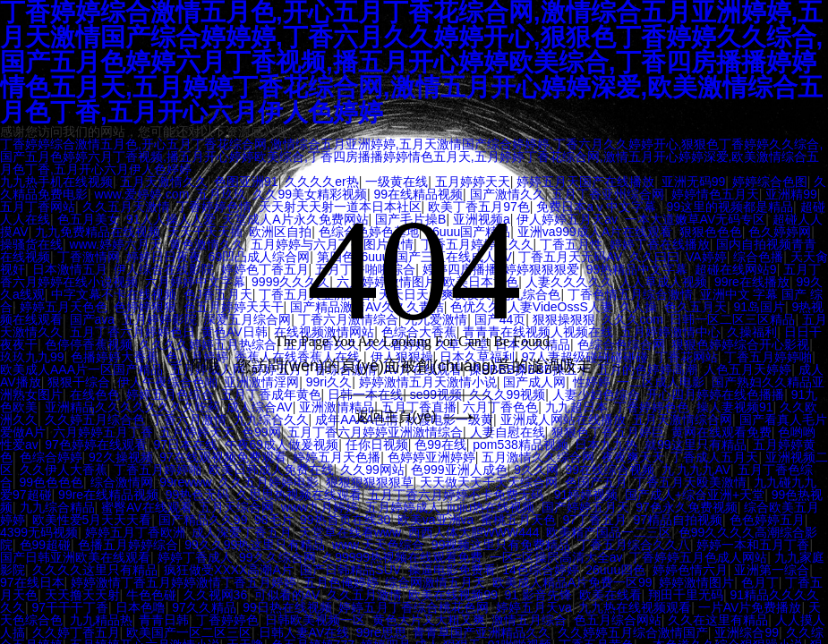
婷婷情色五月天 (715, 194)
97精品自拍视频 (679, 520)
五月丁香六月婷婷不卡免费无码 (457, 495)
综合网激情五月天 (435, 582)
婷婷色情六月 (690, 570)
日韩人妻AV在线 (304, 632)
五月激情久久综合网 (538, 457)
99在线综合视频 (610, 470)
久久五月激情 (364, 595)
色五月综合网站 (618, 620)
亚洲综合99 (747, 632)
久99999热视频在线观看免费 (402, 557)
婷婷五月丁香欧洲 (135, 532)
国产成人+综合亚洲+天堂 (695, 495)
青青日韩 (164, 620)
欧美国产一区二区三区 (189, 632)
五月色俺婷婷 (341, 582)
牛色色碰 (151, 595)
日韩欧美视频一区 (315, 620)
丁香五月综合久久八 (634, 545)
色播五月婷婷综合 (128, 545)
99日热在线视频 (287, 607)
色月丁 (760, 582)
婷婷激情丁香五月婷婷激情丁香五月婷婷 (184, 582)
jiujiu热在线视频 (491, 507)
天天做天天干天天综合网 (489, 482)
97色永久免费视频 (687, 507)
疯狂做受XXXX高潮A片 (229, 570)
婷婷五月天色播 (337, 457)
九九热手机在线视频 (56, 182)
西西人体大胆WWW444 (474, 532)
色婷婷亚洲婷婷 (431, 457)
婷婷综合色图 (770, 182)
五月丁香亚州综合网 (608, 194)
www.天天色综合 (378, 545)
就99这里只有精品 (696, 445)
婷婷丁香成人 (195, 557)
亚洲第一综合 (772, 570)
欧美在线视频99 (453, 595)
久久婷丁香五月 (76, 632)
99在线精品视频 (419, 194)
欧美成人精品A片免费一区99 (572, 582)
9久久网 (536, 470)
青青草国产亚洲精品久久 (482, 632)
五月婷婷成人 (403, 507)
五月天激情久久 (164, 182)
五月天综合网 (236, 507)
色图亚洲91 (246, 182)
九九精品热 (101, 620)
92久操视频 (121, 457)
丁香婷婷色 (227, 620)
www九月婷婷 (320, 507)
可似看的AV (287, 595)
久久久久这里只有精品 (95, 570)
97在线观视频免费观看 (223, 457)
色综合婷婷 (51, 457)
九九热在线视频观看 (635, 607)
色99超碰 (46, 545)
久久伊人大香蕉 (64, 470)
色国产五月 (596, 482)
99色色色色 (52, 482)
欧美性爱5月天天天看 (92, 520)
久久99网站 (372, 470)
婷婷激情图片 (696, 582)
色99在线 (440, 445)
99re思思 (381, 632)
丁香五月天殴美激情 (690, 482)
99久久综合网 (277, 557)
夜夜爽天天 (633, 457)
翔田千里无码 (686, 595)
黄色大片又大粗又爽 (429, 620)
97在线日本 (32, 582)
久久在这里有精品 (718, 620)
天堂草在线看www (350, 532)
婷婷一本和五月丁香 (753, 545)
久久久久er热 (321, 182)
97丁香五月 (594, 520)
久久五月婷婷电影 (269, 482)
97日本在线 (185, 445)
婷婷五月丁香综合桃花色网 (414, 607)
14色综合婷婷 (541, 570)
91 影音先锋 (538, 595)
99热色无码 (198, 495)
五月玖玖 (221, 194)
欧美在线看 (610, 595)
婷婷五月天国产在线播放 (585, 182)
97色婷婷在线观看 (96, 445)
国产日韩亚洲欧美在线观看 (75, 557)
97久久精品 (204, 607)
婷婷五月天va (534, 607)
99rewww (185, 482)
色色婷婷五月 (767, 520)
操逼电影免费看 (452, 570)
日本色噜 (141, 607)
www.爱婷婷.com (142, 194)
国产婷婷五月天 (585, 507)
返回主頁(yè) (416, 416)
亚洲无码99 (694, 182)
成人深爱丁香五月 (242, 532)
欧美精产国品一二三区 (609, 532)
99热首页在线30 (345, 520)
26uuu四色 (615, 570)
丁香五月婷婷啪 (158, 470)
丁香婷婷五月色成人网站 (698, 557)
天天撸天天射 (82, 595)
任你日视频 (377, 445)
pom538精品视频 (521, 445)
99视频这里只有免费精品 (501, 545)
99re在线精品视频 (108, 495)
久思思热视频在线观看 (299, 495)
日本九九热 (606, 445)
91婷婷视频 (586, 495)
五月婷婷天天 (473, 182)
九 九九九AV (696, 470)
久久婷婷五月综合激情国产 (633, 632)
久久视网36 (216, 595)
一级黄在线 (397, 182)
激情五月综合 (529, 620)
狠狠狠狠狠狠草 (370, 482)
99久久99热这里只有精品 (255, 545)
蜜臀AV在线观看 (147, 507)
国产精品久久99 (203, 520)
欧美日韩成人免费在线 (271, 470)
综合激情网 (122, 482)
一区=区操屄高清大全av (556, 557)
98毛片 (274, 520)
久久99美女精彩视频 (310, 194)
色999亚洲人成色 (459, 470)
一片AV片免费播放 (750, 607)
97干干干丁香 (71, 607)
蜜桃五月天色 (518, 520)
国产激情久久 (508, 194)
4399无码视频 (39, 532)
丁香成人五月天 (714, 457)
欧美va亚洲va (436, 520)
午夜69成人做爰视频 (282, 445)
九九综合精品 (57, 507)
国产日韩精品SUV (350, 570)
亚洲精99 (791, 194)
